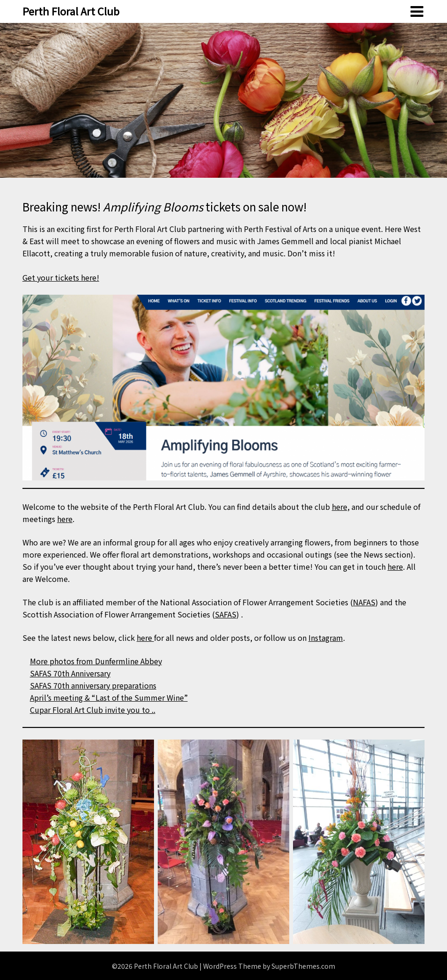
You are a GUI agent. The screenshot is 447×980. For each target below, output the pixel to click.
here (340, 507)
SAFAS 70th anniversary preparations (93, 685)
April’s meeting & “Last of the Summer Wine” (109, 697)
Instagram (326, 638)
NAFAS (364, 602)
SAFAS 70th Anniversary (70, 673)
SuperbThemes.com (303, 966)
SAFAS (226, 614)
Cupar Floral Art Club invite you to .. (93, 710)
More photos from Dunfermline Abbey (96, 661)
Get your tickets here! (61, 277)
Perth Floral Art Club (71, 11)
